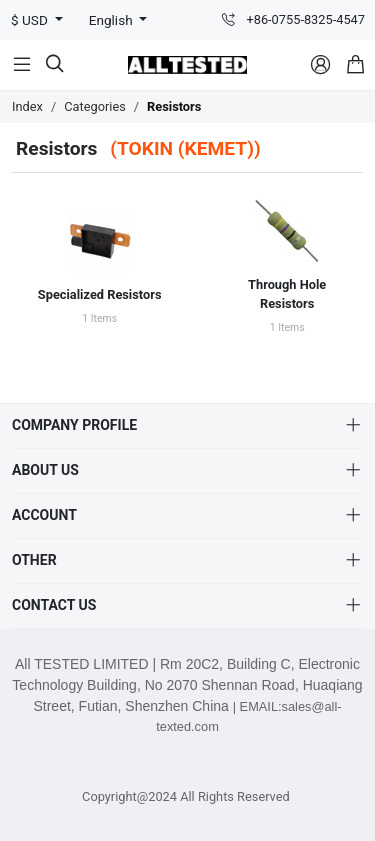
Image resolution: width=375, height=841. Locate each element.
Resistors (174, 106)
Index (27, 106)
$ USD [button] (31, 20)
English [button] (112, 20)
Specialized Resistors (100, 294)
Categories (95, 106)
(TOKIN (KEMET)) (185, 148)
